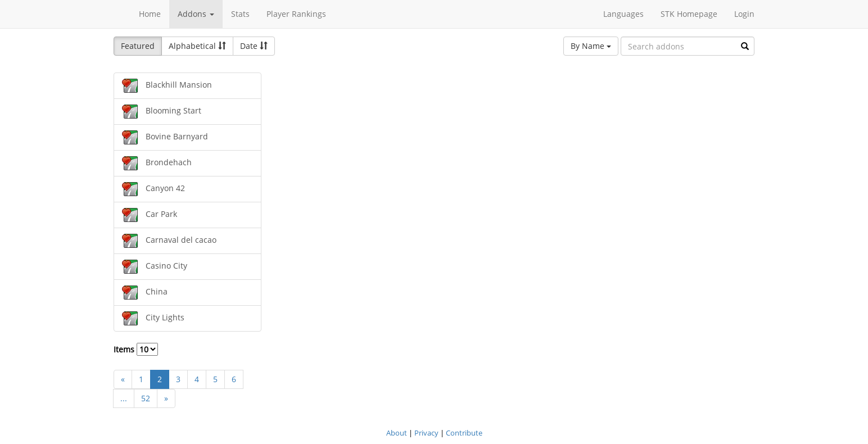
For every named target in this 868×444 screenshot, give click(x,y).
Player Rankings (296, 14)
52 (146, 398)
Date (254, 46)
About (397, 433)
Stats (240, 14)
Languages (623, 14)
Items (136, 349)
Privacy (426, 433)
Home (150, 14)
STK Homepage (689, 14)
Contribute (464, 433)
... (124, 398)
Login (744, 14)
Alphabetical (197, 46)
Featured (138, 46)
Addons (196, 14)
